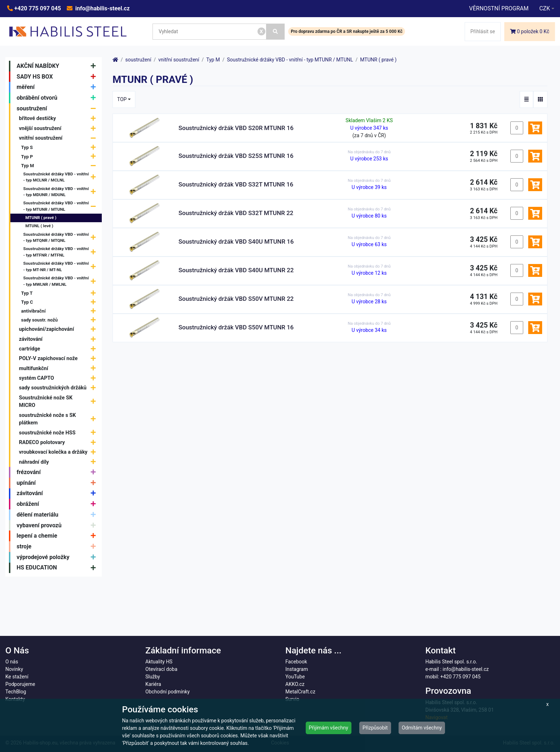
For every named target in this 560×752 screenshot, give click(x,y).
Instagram (297, 669)
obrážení (58, 504)
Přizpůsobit (375, 728)
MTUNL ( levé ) (39, 226)
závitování (59, 339)
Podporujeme (20, 684)
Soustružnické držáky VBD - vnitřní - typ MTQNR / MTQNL (61, 238)
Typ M (60, 166)
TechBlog (16, 692)
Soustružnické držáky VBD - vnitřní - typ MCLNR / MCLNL (61, 177)
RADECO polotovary (59, 442)
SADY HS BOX (58, 77)
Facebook (296, 662)
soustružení (58, 109)
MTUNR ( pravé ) (41, 218)
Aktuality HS (159, 662)
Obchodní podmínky (167, 692)
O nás (12, 662)
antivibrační (60, 311)
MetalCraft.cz (300, 692)
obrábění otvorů (58, 98)
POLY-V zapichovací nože (59, 358)
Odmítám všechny (422, 728)
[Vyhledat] (276, 32)
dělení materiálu (58, 515)
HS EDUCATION (58, 568)
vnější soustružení (59, 128)
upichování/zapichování (59, 330)
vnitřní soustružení (59, 138)
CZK (545, 8)
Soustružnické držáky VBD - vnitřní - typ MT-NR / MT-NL (61, 267)
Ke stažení (17, 677)
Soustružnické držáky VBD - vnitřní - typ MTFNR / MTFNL (61, 252)
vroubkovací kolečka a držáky (59, 452)
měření (58, 87)
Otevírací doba (161, 669)
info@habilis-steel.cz (102, 8)
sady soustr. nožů (60, 320)
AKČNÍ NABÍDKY (58, 66)
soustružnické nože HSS (59, 433)
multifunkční (59, 368)
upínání (58, 483)
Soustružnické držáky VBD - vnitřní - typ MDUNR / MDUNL (61, 192)
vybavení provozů (58, 526)
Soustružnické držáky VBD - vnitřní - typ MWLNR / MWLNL (61, 282)
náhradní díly (59, 462)
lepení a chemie (58, 536)
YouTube (295, 677)
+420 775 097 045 (37, 8)
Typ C (60, 302)
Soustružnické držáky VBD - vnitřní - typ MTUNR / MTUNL (61, 206)
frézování (58, 472)
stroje (58, 547)
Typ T (60, 293)
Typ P (60, 157)
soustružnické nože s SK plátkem (59, 419)
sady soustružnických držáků (59, 388)
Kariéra (153, 684)
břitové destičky (59, 119)
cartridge (59, 349)
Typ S (60, 148)
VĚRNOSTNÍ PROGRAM (499, 8)
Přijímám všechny (329, 728)
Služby (153, 677)
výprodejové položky (58, 557)
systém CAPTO (59, 378)
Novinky (14, 669)
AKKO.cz (295, 684)
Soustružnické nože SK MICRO (59, 402)
